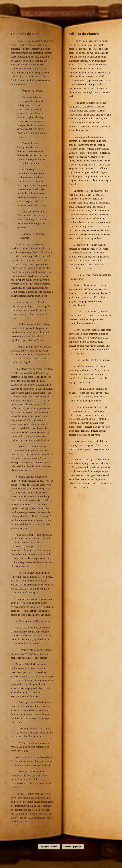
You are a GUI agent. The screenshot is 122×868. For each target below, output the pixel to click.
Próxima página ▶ (73, 847)
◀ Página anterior (49, 847)
